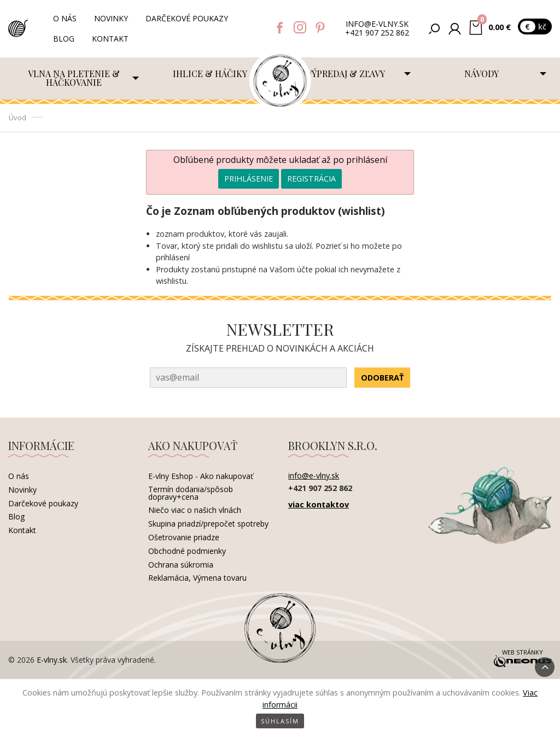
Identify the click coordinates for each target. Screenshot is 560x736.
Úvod (17, 118)
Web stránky (522, 659)
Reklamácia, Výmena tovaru (197, 578)
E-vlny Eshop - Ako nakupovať (201, 476)
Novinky (111, 18)
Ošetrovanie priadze (184, 537)
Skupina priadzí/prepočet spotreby (208, 524)
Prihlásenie (249, 179)
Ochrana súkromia (181, 565)
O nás (65, 18)
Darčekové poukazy (187, 18)
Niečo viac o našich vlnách (195, 510)
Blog (64, 39)
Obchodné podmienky (187, 551)
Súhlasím (280, 721)
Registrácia (311, 179)
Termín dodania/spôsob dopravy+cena (191, 493)
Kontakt (110, 39)
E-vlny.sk (52, 660)
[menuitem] (76, 78)
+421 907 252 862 (377, 33)
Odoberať (382, 378)
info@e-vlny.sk (377, 24)
